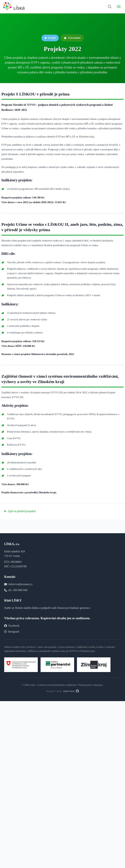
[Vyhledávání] (110, 7)
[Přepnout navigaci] (119, 7)
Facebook (12, 626)
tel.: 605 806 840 (18, 590)
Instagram (12, 632)
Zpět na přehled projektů (20, 511)
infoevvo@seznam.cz (20, 584)
